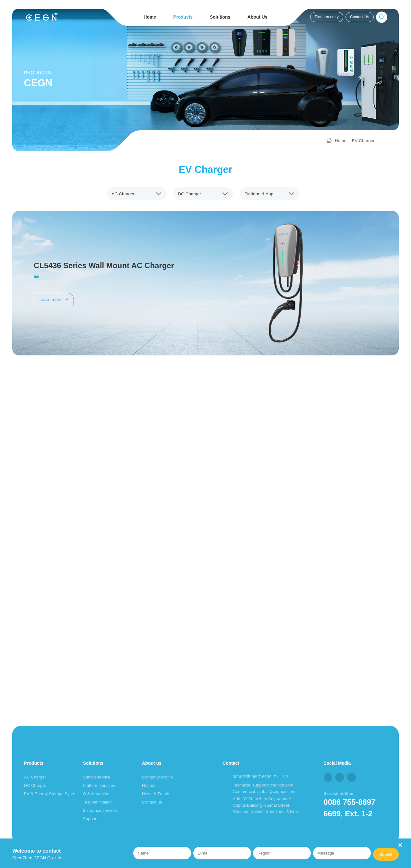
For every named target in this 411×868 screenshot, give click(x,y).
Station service (96, 777)
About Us (258, 17)
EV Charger (363, 141)
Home (150, 17)
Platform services (99, 785)
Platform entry (327, 17)
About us (152, 763)
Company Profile (157, 777)
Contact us (152, 802)
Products (183, 17)
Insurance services (100, 810)
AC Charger (35, 777)
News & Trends (156, 794)
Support (90, 819)
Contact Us (359, 17)
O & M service (96, 794)
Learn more (54, 299)
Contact (231, 763)
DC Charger (35, 785)
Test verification (97, 802)
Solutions (220, 17)
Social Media (337, 763)
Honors (149, 785)
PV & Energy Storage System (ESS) (52, 794)
